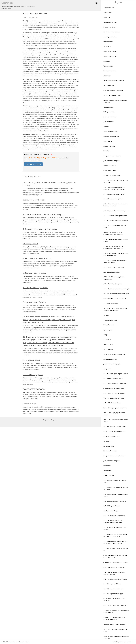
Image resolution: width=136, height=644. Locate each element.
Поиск (118, 2)
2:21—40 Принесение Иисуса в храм (114, 516)
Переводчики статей (109, 27)
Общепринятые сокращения (112, 32)
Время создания (108, 330)
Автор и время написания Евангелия (114, 456)
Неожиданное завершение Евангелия (114, 354)
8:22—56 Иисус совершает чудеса (113, 594)
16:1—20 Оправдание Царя (111, 436)
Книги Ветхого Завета (110, 51)
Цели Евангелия (108, 349)
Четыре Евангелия (109, 85)
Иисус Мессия (108, 141)
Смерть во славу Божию (34, 302)
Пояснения (107, 17)
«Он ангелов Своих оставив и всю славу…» (44, 214)
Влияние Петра (108, 340)
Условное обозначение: (110, 22)
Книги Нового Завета (110, 56)
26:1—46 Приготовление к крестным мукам (116, 294)
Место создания (108, 344)
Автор (105, 335)
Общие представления (110, 320)
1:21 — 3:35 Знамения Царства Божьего (115, 383)
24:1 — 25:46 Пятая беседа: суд (113, 284)
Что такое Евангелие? (110, 71)
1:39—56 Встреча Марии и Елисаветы (115, 501)
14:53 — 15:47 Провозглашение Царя (114, 431)
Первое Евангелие (109, 325)
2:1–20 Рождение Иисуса (111, 511)
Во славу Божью (31, 244)
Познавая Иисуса (109, 122)
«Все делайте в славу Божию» (37, 258)
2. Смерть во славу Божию (35, 287)
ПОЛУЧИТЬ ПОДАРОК (33, 164)
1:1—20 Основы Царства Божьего (113, 379)
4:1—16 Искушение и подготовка (113, 199)
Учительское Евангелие (110, 131)
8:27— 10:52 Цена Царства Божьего (114, 398)
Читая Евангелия (108, 107)
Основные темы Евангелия (111, 136)
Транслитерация (108, 66)
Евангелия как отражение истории (114, 81)
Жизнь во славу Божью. (34, 200)
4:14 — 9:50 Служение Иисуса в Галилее (115, 562)
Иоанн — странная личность (112, 95)
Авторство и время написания (112, 156)
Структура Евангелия (110, 170)
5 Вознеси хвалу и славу (34, 273)
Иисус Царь (107, 151)
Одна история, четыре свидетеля (113, 90)
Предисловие (107, 12)
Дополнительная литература (112, 161)
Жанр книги (107, 76)
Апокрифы (107, 61)
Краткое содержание (110, 166)
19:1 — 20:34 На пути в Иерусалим (114, 267)
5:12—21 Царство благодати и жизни (122, 642)
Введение (106, 127)
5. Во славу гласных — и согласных (40, 229)
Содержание (107, 369)
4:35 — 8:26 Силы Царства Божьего (114, 393)
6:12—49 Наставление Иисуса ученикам (115, 579)
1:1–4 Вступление (109, 475)
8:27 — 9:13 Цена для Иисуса (112, 403)
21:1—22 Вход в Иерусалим (112, 272)
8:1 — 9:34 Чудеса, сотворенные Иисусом (116, 221)
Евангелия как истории (110, 117)
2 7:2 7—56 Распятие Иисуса (112, 303)
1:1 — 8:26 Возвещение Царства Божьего (116, 374)
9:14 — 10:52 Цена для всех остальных (115, 408)
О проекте (46, 420)
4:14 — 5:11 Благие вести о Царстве (114, 567)
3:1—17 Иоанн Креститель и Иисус (114, 194)
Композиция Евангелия (110, 359)
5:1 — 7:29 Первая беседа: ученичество (115, 216)
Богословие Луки (109, 446)
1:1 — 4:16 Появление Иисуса (112, 175)
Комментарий (108, 470)
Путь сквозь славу (31, 360)
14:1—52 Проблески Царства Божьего (115, 427)
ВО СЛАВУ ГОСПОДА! (34, 389)
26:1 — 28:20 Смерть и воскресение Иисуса (116, 289)
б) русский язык (108, 42)
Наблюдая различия (109, 112)
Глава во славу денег (33, 375)
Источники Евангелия (110, 451)
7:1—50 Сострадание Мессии (112, 584)
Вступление (107, 441)
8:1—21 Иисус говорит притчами (113, 589)
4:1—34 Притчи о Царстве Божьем (114, 388)
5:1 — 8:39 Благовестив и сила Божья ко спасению (16, 642)
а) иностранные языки (110, 37)
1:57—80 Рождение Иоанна (112, 506)
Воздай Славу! (30, 404)
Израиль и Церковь (109, 146)
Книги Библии (108, 47)
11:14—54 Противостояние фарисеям (114, 624)
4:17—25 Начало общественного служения (116, 211)
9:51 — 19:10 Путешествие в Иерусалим (115, 605)
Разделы (54, 420)
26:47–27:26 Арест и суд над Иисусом (115, 299)
